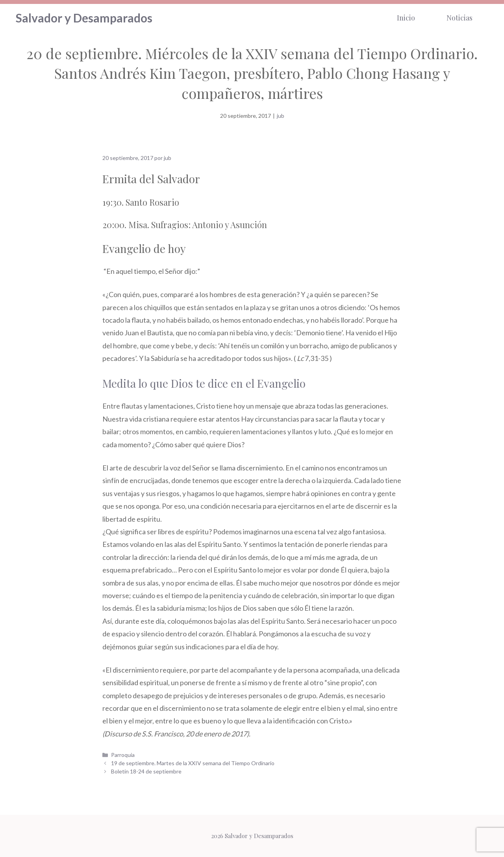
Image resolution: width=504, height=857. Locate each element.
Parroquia (123, 755)
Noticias (460, 18)
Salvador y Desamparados (84, 18)
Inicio (406, 18)
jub (281, 116)
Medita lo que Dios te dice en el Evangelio (204, 383)
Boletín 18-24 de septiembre (146, 771)
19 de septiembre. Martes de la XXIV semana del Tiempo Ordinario (193, 763)
